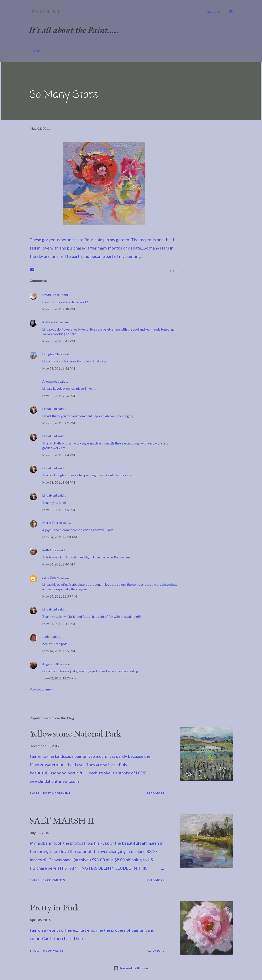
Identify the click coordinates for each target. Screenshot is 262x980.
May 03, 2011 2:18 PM (59, 309)
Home (36, 51)
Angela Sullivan (53, 664)
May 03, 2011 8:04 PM (59, 455)
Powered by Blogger (131, 968)
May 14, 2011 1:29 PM (59, 651)
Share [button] (173, 271)
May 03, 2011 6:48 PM (59, 368)
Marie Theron (52, 522)
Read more (155, 793)
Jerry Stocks (51, 577)
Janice (47, 636)
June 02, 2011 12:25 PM (59, 678)
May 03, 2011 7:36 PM (59, 396)
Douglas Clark (52, 354)
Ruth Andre (50, 550)
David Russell (52, 295)
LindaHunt (50, 409)
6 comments (53, 951)
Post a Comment (42, 689)
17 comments (54, 880)
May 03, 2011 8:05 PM (59, 510)
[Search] (213, 12)
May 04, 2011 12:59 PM (60, 596)
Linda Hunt (44, 12)
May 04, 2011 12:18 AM (60, 537)
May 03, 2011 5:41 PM (59, 341)
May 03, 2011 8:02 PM (59, 423)
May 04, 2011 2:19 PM (59, 624)
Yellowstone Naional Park (75, 733)
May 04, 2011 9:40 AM (59, 564)
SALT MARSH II (62, 820)
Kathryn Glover (53, 322)
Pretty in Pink (55, 907)
